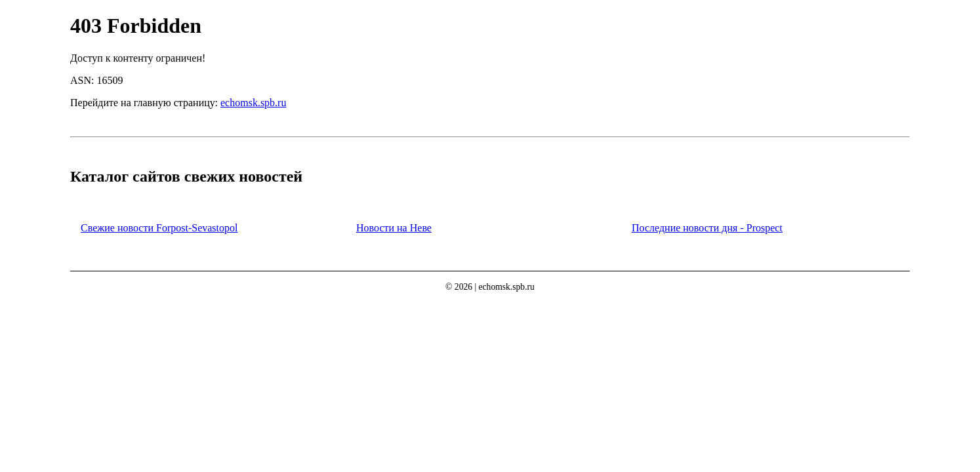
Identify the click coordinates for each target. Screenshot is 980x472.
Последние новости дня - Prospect (707, 228)
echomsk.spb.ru (253, 103)
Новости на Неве (394, 228)
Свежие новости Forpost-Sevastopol (159, 228)
